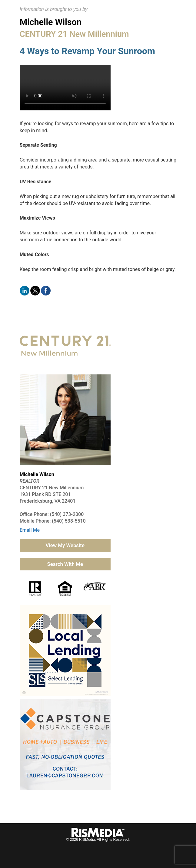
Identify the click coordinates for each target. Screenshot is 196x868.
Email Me (30, 530)
